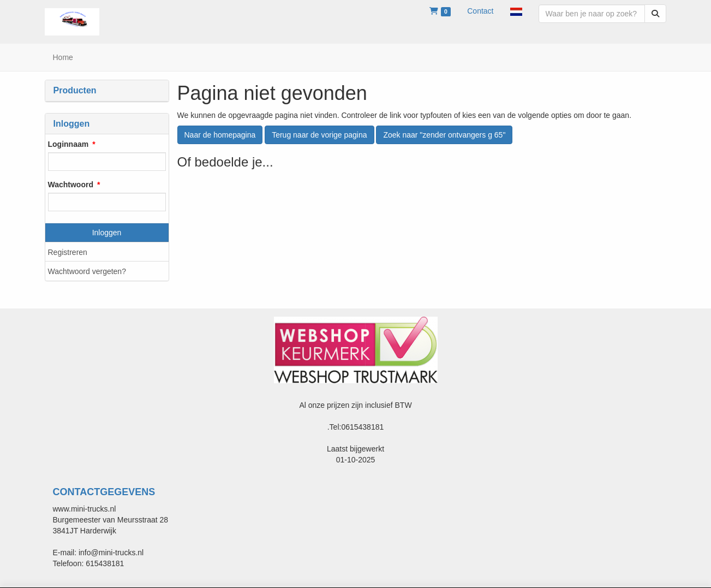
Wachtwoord (71, 185)
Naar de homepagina (220, 135)
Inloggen (107, 233)
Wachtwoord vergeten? (87, 271)
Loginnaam (68, 144)
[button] (516, 11)
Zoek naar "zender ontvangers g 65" (444, 135)
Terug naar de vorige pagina (319, 135)
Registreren (68, 252)
